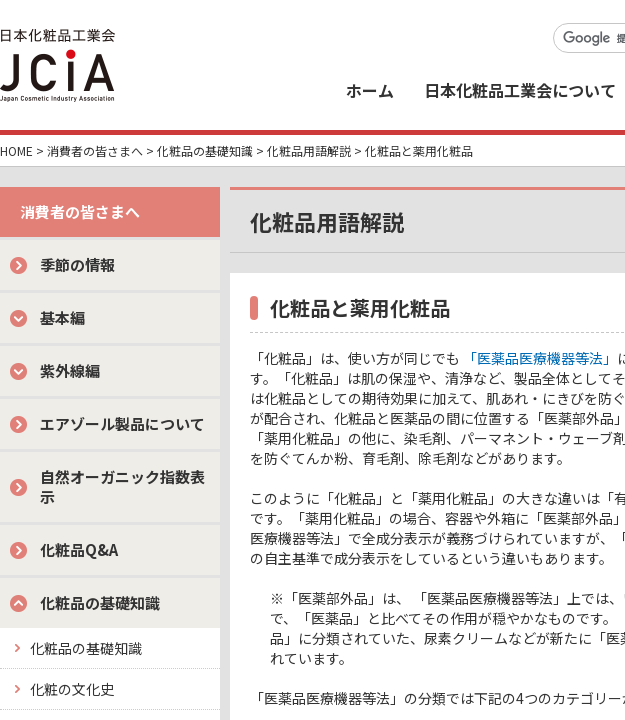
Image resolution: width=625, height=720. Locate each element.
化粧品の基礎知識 (205, 150)
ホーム (370, 90)
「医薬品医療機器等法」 (540, 358)
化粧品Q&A (79, 549)
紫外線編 (70, 370)
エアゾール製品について (122, 423)
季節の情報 (77, 264)
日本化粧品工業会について (520, 90)
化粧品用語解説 (309, 150)
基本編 (62, 317)
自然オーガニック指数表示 (122, 486)
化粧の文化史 (72, 689)
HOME (16, 150)
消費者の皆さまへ (95, 150)
